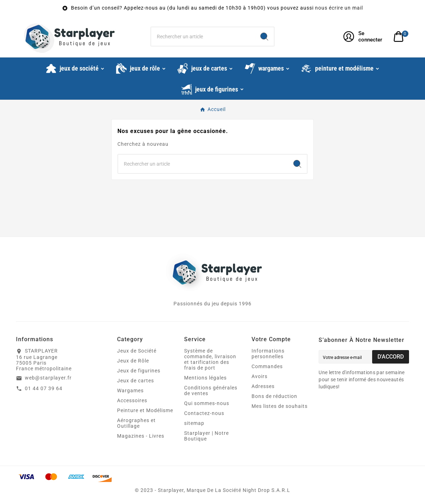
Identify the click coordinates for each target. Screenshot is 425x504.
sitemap (194, 423)
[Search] (264, 37)
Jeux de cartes (136, 381)
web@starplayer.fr (48, 378)
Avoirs (260, 376)
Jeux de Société (137, 351)
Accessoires (132, 400)
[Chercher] (203, 37)
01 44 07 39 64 (44, 388)
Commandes (267, 366)
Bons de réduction (274, 396)
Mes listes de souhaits (280, 406)
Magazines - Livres (141, 436)
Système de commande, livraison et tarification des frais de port (210, 359)
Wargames (130, 391)
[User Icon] (364, 37)
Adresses (263, 386)
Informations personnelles (268, 354)
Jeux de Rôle (133, 361)
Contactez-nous (204, 413)
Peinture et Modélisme (145, 410)
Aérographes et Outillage (136, 423)
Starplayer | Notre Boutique (206, 436)
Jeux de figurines (139, 371)
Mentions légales (205, 378)
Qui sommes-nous (207, 403)
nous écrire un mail (339, 8)
